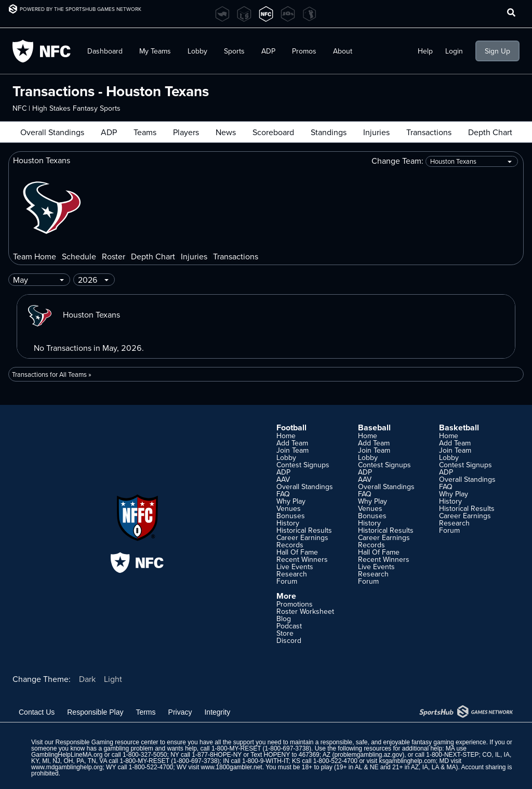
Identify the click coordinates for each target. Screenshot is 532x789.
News (226, 132)
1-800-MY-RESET (236, 748)
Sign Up (497, 51)
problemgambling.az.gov (368, 755)
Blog (284, 619)
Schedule (79, 256)
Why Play (291, 501)
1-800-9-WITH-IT (265, 761)
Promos (304, 51)
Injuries (376, 132)
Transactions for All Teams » (52, 374)
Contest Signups (303, 465)
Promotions (295, 604)
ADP (268, 51)
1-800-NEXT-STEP (452, 755)
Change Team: (445, 161)
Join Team (292, 450)
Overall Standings (52, 132)
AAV (283, 479)
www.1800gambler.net (232, 767)
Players (186, 132)
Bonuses (291, 516)
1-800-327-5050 (145, 755)
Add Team (292, 443)
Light (113, 679)
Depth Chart (490, 132)
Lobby (197, 51)
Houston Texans (73, 314)
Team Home (35, 256)
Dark (87, 679)
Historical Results (304, 530)
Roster (114, 256)
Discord (289, 640)
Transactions (429, 132)
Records (290, 545)
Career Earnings (302, 537)
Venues (289, 508)
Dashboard (105, 51)
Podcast (289, 626)
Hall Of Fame (297, 552)
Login (454, 51)
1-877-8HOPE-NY (217, 755)
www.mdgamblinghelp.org (67, 767)
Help (425, 51)
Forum (287, 581)
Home (286, 436)
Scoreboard (273, 132)
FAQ (283, 494)
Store (285, 633)
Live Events (295, 567)
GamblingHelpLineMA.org (67, 755)
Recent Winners (302, 559)
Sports (234, 51)
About (343, 51)
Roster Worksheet (305, 611)
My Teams (155, 51)
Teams (145, 132)
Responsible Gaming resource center (107, 742)
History (288, 523)
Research (292, 574)
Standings (329, 132)
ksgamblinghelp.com (407, 761)
